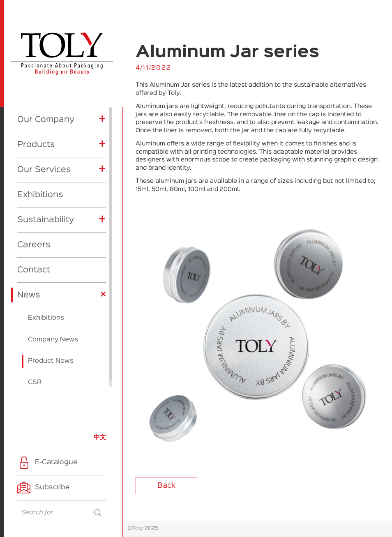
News (29, 288)
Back (166, 486)
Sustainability (46, 213)
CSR (35, 376)
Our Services (44, 163)
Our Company (46, 113)
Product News (51, 355)
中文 (100, 437)
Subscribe (52, 487)
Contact (34, 263)
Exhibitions (40, 188)
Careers (34, 238)
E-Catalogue (56, 462)
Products (36, 138)
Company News (53, 333)
